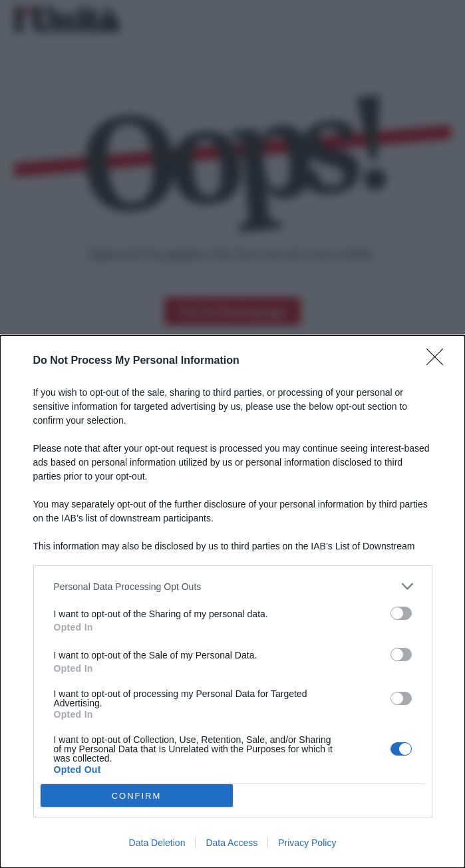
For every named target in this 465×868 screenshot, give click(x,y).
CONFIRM (137, 796)
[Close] (439, 361)
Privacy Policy (307, 843)
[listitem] (233, 586)
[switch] (401, 613)
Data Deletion (157, 843)
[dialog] (232, 602)
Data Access (232, 843)
